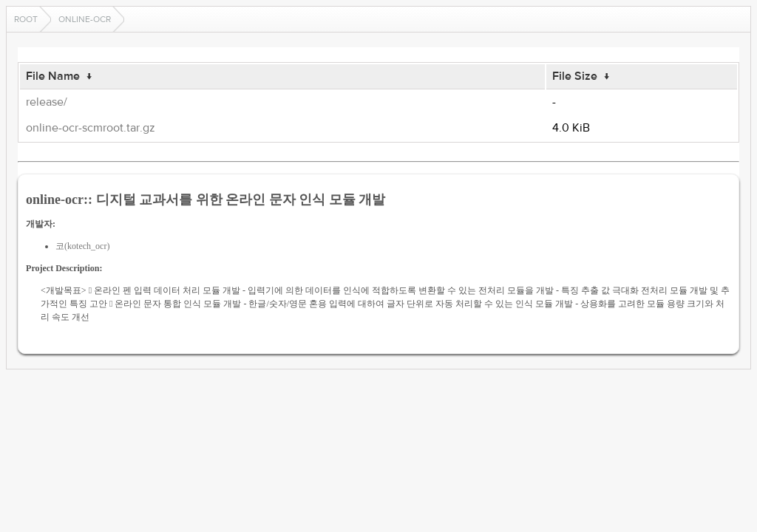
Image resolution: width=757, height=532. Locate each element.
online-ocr (85, 19)
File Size (575, 76)
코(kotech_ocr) (82, 246)
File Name (53, 76)
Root (26, 19)
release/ (47, 102)
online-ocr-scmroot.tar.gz (91, 128)
